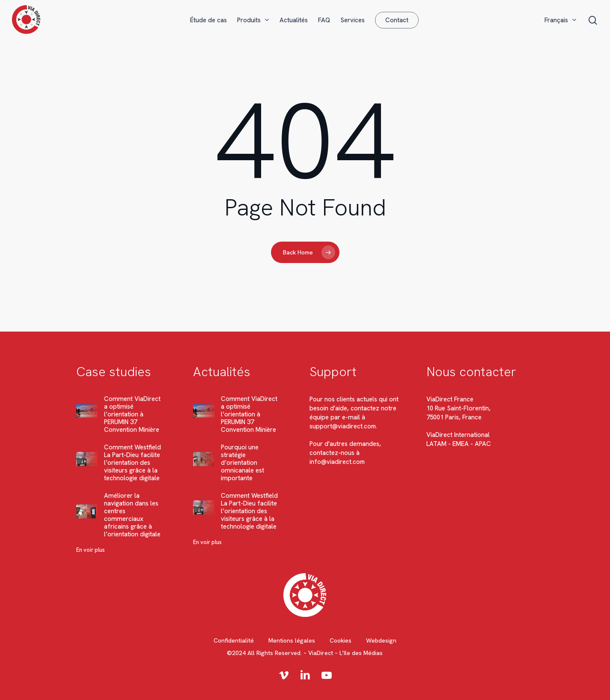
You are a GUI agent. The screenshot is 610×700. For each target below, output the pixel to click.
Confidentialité (234, 640)
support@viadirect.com (343, 426)
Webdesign (381, 640)
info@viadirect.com (338, 462)
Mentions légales (292, 640)
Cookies (341, 640)
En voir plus (91, 550)
